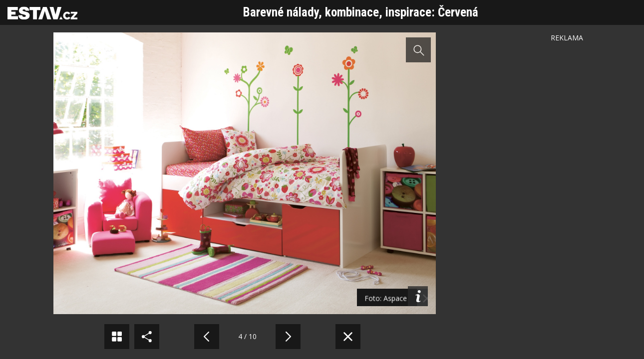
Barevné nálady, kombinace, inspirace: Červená (361, 12)
